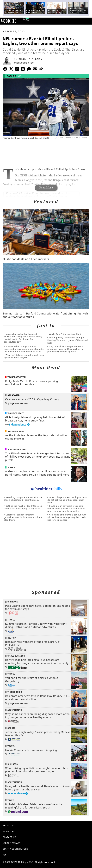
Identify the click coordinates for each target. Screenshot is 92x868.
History (12, 638)
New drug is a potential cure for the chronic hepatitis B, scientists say (23, 498)
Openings (13, 602)
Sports (26, 20)
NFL (20, 76)
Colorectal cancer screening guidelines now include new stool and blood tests (23, 517)
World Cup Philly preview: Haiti (65, 334)
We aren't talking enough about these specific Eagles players (24, 356)
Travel (11, 620)
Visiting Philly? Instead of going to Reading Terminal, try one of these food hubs (68, 340)
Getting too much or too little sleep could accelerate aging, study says (23, 507)
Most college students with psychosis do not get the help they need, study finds (67, 500)
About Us (8, 825)
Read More (46, 188)
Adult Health (15, 710)
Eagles (11, 76)
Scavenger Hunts (17, 449)
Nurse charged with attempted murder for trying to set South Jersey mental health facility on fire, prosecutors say (23, 338)
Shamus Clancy (31, 59)
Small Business (16, 656)
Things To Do (15, 692)
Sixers (11, 467)
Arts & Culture (16, 431)
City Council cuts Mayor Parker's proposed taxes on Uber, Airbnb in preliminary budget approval (65, 349)
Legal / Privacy (12, 843)
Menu (87, 21)
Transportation (17, 377)
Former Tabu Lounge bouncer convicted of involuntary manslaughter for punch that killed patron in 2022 (24, 349)
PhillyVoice (8, 21)
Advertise (8, 831)
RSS (5, 855)
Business (13, 764)
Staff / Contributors (15, 849)
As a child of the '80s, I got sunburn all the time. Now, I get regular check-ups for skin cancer (67, 517)
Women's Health (16, 413)
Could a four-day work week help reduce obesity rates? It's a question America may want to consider (66, 508)
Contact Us (9, 837)
